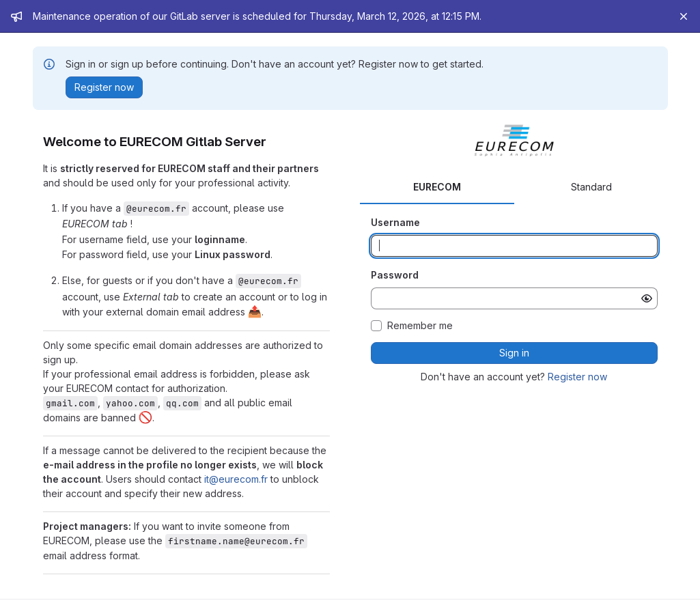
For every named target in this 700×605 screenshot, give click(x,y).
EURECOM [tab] (437, 187)
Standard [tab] (591, 187)
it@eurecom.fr (236, 479)
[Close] (684, 16)
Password (395, 275)
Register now (577, 377)
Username (395, 222)
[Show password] (647, 298)
